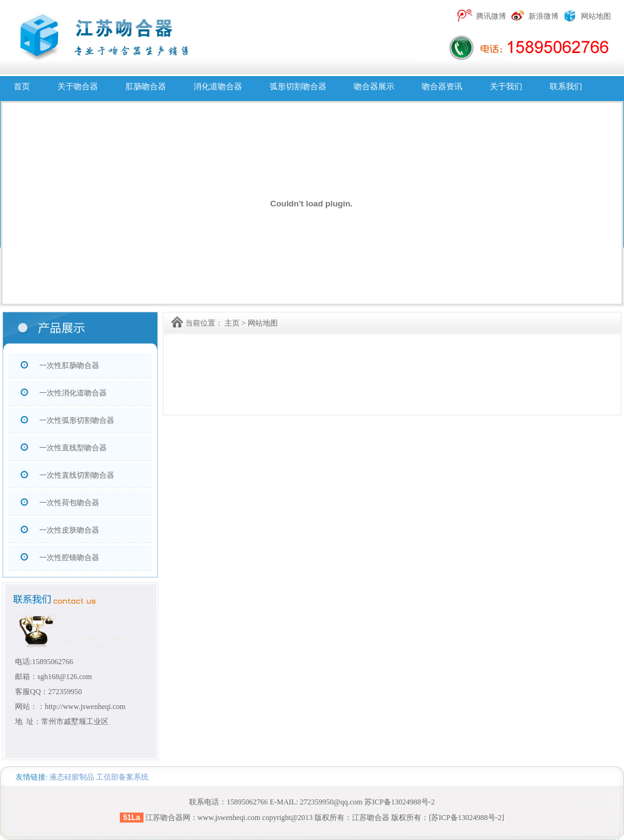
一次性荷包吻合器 (69, 503)
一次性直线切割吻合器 (77, 475)
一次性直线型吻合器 (73, 448)
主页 (232, 323)
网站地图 (596, 16)
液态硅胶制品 (72, 777)
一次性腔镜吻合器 (69, 558)
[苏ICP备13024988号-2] (466, 818)
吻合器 (172, 818)
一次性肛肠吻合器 (69, 365)
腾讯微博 (491, 16)
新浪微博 (544, 16)
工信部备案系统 (122, 777)
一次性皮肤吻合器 (69, 530)
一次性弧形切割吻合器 (77, 420)
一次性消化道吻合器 (73, 393)
